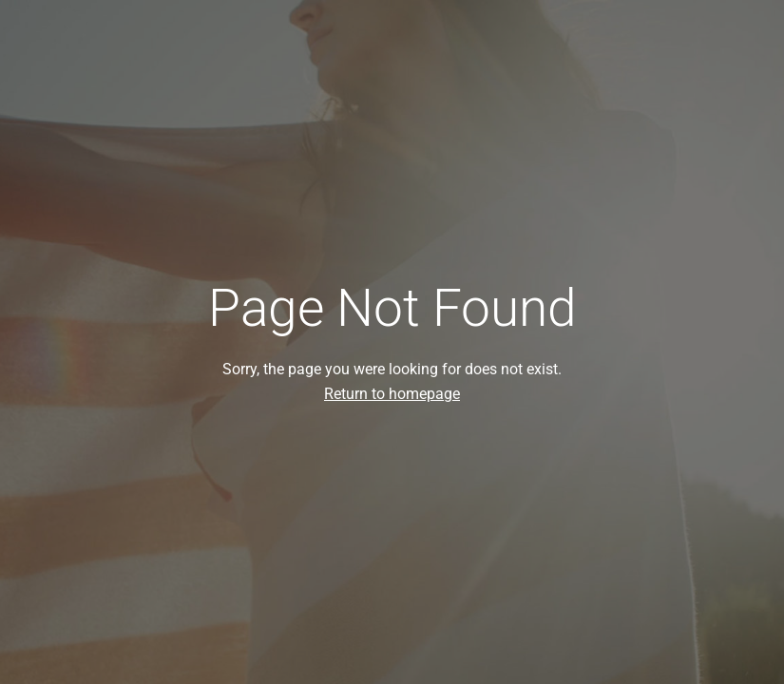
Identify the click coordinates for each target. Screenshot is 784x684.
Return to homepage (392, 394)
